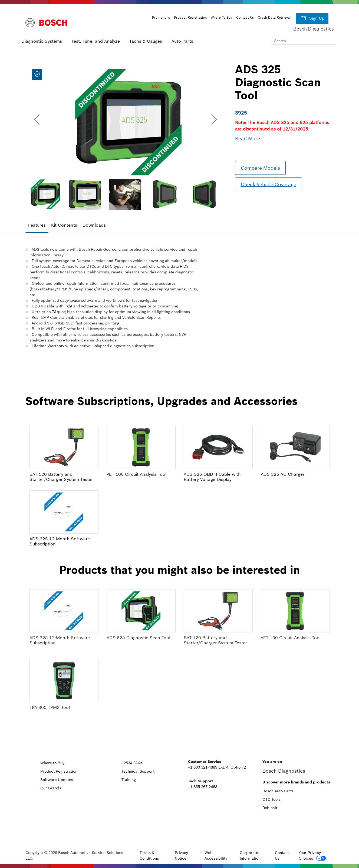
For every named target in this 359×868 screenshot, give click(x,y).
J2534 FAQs (132, 763)
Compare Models (260, 168)
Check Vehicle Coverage (269, 184)
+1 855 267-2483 (203, 787)
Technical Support (138, 771)
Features (37, 225)
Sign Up (312, 18)
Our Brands (51, 788)
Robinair (270, 808)
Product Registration (190, 17)
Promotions (161, 17)
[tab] (37, 225)
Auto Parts (182, 41)
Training (129, 780)
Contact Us (245, 17)
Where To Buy (221, 17)
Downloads (94, 225)
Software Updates (57, 780)
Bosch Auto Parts (278, 791)
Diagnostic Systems (42, 41)
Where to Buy (52, 763)
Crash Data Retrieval (274, 17)
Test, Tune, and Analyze (96, 41)
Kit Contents (64, 225)
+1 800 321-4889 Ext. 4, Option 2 (217, 767)
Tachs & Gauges (146, 41)
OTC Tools (271, 799)
